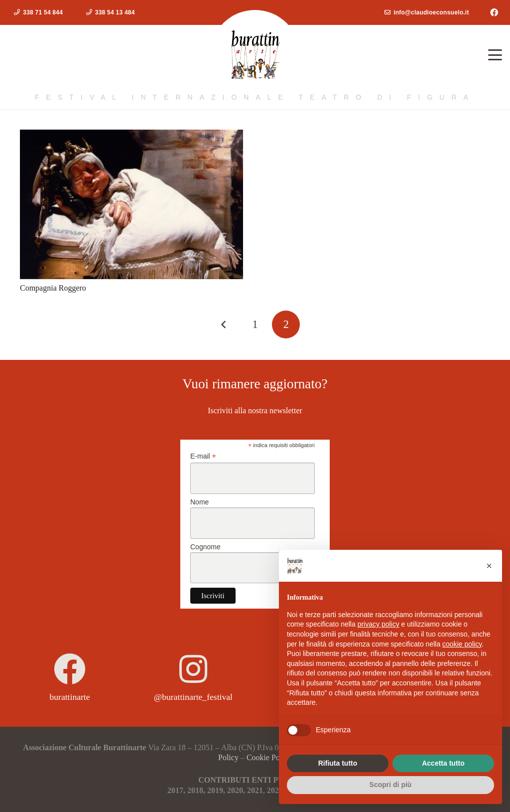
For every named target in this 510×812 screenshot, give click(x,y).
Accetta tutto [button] (443, 763)
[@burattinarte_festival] (193, 669)
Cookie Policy (269, 757)
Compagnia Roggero (53, 288)
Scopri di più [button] (391, 785)
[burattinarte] (70, 669)
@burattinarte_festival (193, 697)
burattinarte (69, 697)
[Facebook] (494, 12)
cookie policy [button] (462, 644)
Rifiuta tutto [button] (338, 763)
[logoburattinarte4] (255, 55)
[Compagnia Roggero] (131, 204)
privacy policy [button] (379, 624)
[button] (495, 55)
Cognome (205, 547)
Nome (199, 502)
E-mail (203, 456)
